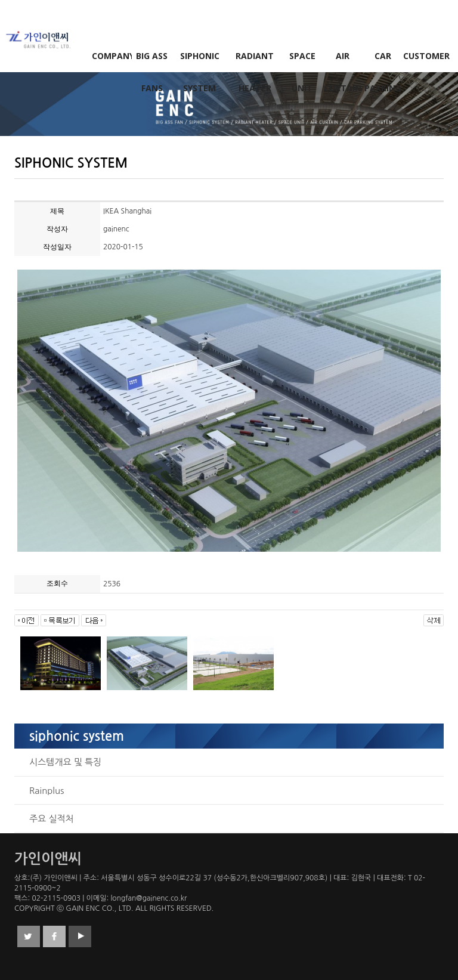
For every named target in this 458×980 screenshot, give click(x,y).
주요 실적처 (52, 819)
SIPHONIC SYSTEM (200, 61)
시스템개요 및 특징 (65, 762)
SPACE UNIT (302, 61)
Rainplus (47, 791)
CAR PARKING (383, 61)
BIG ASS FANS (152, 61)
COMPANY (112, 56)
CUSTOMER (423, 56)
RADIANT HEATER (255, 61)
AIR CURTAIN (343, 61)
